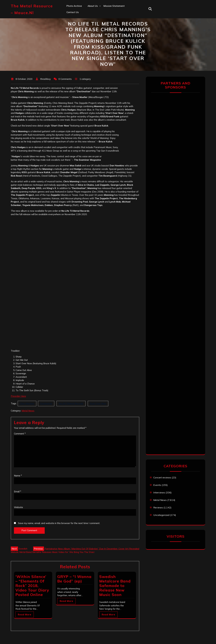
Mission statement (114, 6)
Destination (46, 403)
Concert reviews (162, 477)
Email (18, 492)
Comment (20, 434)
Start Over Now (98, 403)
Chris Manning (27, 403)
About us (93, 6)
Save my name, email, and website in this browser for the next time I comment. (59, 523)
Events (157, 485)
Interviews (159, 492)
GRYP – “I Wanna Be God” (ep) (74, 579)
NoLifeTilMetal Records (71, 403)
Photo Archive (74, 6)
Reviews (158, 507)
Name (18, 476)
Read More (25, 615)
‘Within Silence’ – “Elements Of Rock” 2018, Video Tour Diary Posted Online (32, 586)
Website (18, 507)
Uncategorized (161, 515)
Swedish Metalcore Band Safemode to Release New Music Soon (115, 586)
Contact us (73, 12)
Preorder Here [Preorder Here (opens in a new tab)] (18, 396)
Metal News (28, 411)
